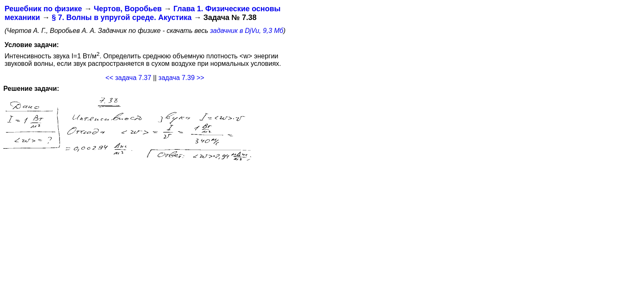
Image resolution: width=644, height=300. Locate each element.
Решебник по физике (43, 9)
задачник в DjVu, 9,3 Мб (247, 31)
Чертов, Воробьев (128, 9)
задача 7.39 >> (182, 78)
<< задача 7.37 (128, 78)
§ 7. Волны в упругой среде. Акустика (122, 17)
